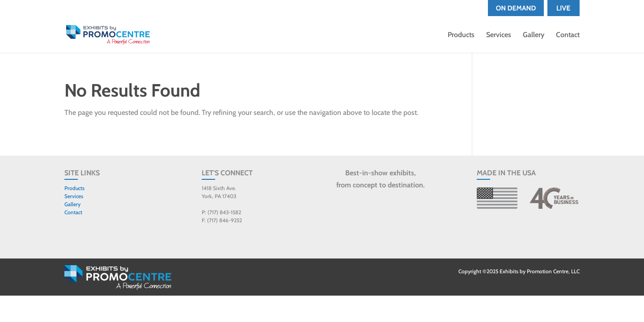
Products (461, 35)
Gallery (534, 35)
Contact (568, 35)
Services (499, 35)
